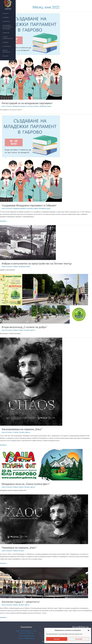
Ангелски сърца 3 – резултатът (21, 602)
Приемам (57, 639)
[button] (88, 630)
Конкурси (6, 21)
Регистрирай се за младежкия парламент (27, 103)
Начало (6, 13)
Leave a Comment (7, 106)
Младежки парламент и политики (7, 27)
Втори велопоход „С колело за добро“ (24, 327)
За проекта (7, 46)
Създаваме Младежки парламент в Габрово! (29, 205)
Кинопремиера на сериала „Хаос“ (22, 429)
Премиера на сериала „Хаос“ (19, 548)
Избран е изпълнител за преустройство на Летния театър (37, 264)
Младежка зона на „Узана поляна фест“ (26, 484)
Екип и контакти (6, 51)
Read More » (4, 221)
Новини (6, 42)
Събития (6, 33)
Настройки (79, 639)
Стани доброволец (8, 38)
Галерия (6, 17)
